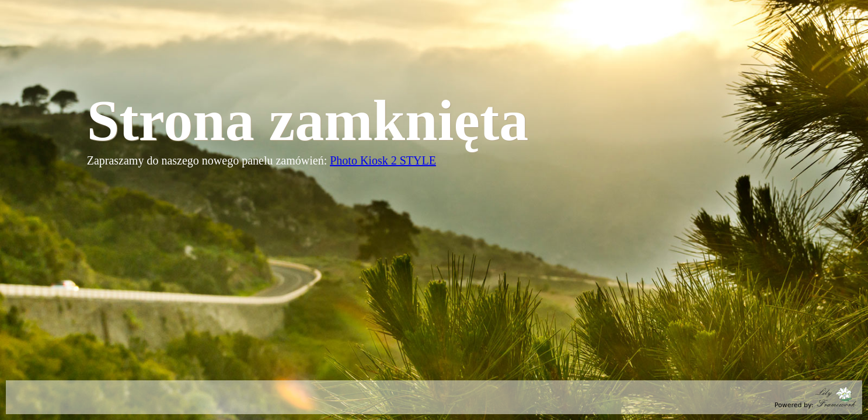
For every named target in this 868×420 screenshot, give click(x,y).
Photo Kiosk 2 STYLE (383, 160)
